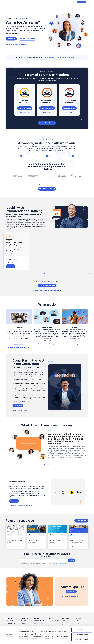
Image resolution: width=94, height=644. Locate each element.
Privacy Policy (57, 628)
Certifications (10, 621)
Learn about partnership (21, 410)
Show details (77, 641)
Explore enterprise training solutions (18, 44)
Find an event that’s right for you (75, 344)
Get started (23, 621)
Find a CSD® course (69, 108)
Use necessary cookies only (82, 634)
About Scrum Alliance (54, 621)
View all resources (81, 521)
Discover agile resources (28, 39)
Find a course (82, 2)
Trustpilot (51, 362)
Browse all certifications (47, 123)
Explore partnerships (39, 621)
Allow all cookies (82, 625)
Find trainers (18, 406)
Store (52, 2)
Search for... (60, 2)
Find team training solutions (71, 596)
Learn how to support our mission (21, 506)
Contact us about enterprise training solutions (47, 290)
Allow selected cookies (82, 630)
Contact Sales (71, 2)
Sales (77, 621)
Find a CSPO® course (47, 108)
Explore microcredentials (47, 285)
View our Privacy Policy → (61, 563)
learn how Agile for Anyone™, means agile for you (62, 58)
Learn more (25, 112)
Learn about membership (47, 344)
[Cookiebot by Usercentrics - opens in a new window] (9, 641)
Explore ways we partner (47, 189)
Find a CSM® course (25, 108)
